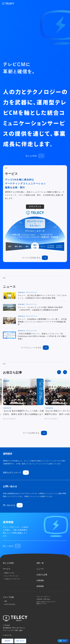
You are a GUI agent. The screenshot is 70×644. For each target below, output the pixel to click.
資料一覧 (40, 563)
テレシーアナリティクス (11, 576)
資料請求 (7, 641)
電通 (6, 601)
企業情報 (40, 580)
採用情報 (40, 586)
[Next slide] (65, 372)
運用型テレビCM (9, 573)
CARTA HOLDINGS (10, 604)
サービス (7, 569)
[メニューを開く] (63, 641)
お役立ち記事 (42, 575)
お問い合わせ (20, 641)
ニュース (40, 569)
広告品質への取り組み (43, 599)
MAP (21, 630)
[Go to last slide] (59, 372)
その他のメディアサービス (12, 579)
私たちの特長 (8, 563)
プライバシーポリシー (43, 597)
